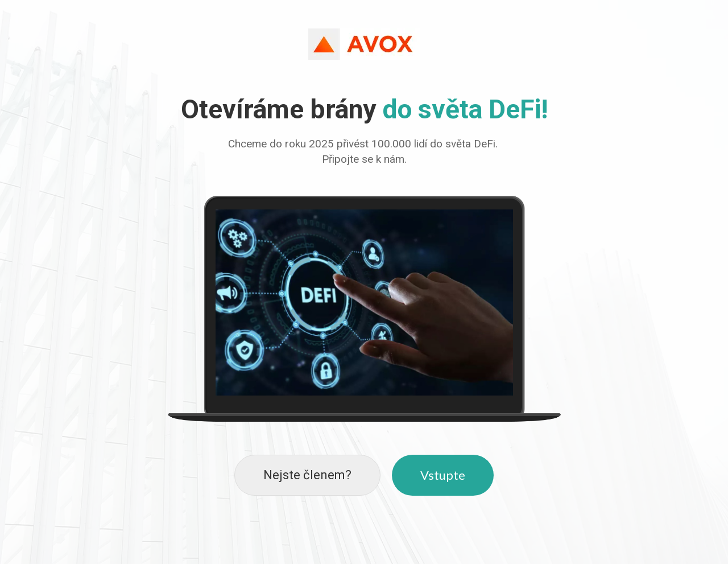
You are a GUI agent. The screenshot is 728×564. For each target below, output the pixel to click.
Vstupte (443, 475)
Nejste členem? (307, 475)
